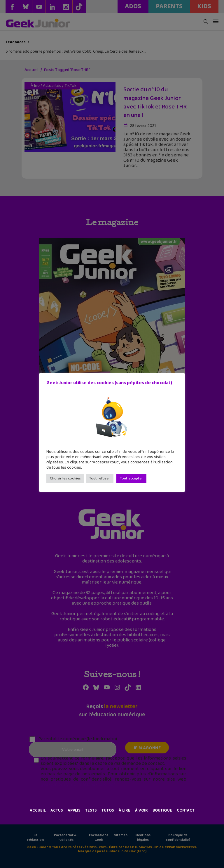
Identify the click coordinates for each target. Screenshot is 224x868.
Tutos (108, 810)
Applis (74, 810)
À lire (125, 810)
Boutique (162, 810)
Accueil (38, 810)
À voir (141, 810)
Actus (57, 810)
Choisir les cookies (65, 478)
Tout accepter (131, 478)
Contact (186, 810)
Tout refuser (100, 478)
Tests (91, 810)
